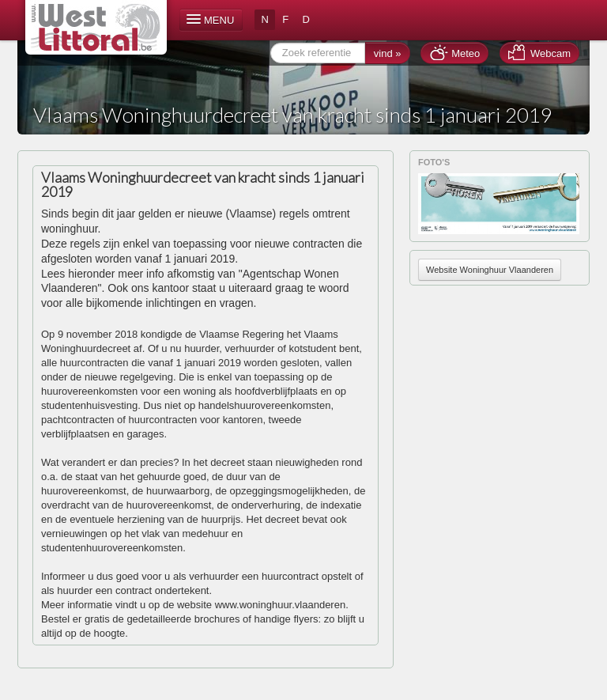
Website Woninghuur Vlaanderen (490, 270)
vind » (388, 53)
